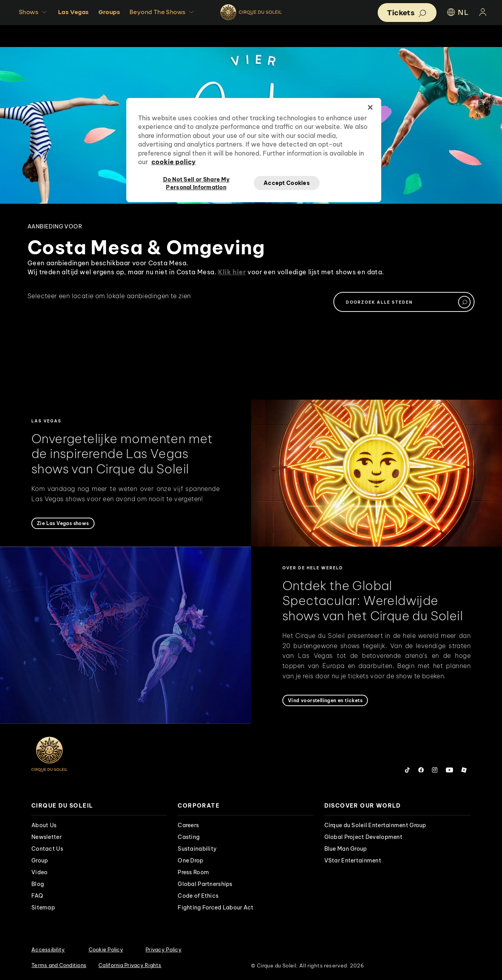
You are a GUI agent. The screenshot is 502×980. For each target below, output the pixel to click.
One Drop (190, 860)
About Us (44, 825)
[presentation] (99, 806)
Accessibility (48, 949)
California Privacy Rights (130, 965)
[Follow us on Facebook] (421, 770)
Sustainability (197, 849)
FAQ (37, 896)
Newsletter (46, 837)
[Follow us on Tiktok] (407, 770)
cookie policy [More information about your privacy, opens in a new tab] (174, 162)
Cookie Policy (106, 949)
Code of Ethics (198, 896)
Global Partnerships (205, 884)
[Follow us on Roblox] (464, 770)
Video (39, 872)
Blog (38, 884)
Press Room (193, 872)
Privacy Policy (164, 949)
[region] (254, 150)
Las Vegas (74, 12)
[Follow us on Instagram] (435, 770)
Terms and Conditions (59, 965)
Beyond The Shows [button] (163, 12)
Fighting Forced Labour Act (216, 908)
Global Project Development (363, 837)
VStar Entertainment (353, 860)
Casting (189, 837)
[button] (407, 13)
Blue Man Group (346, 849)
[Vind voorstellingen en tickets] (325, 700)
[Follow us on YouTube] (449, 770)
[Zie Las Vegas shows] (63, 523)
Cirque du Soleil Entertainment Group (375, 825)
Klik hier (232, 272)
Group (40, 860)
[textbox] (404, 302)
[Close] (370, 107)
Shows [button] (34, 12)
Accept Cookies (287, 183)
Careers (188, 825)
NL (457, 12)
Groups (109, 12)
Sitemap (43, 908)
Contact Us (47, 849)
